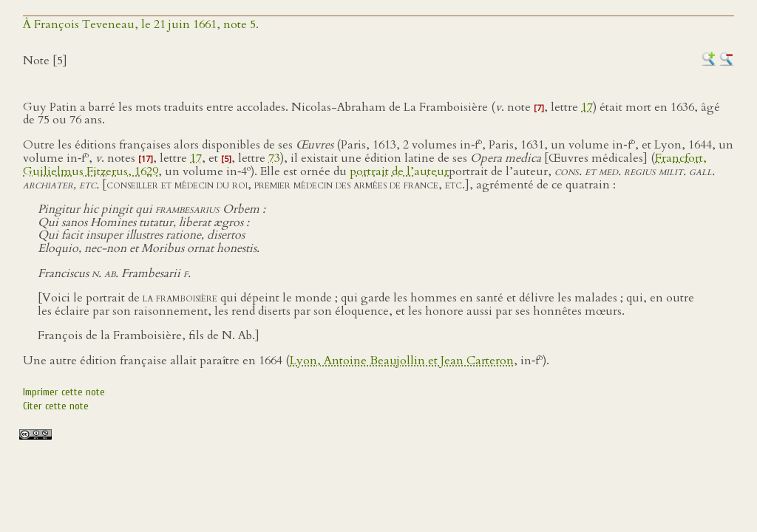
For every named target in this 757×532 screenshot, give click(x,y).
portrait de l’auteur (399, 171)
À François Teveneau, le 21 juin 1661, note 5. (141, 24)
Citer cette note (56, 406)
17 (587, 107)
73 (274, 158)
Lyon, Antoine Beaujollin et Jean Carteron (402, 361)
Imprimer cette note (64, 392)
